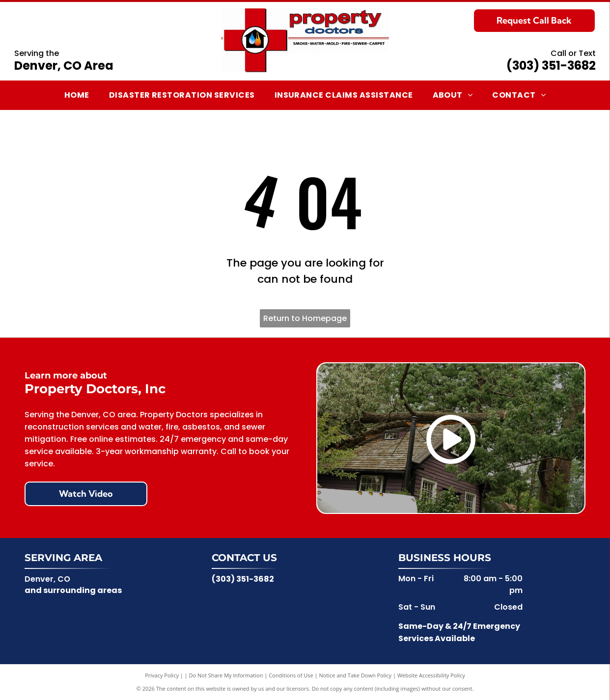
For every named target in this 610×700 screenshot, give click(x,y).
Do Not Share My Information (226, 675)
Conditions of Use (291, 675)
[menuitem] (77, 95)
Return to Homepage (305, 318)
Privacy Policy (162, 675)
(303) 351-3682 (551, 66)
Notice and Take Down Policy (356, 675)
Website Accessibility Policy (431, 675)
